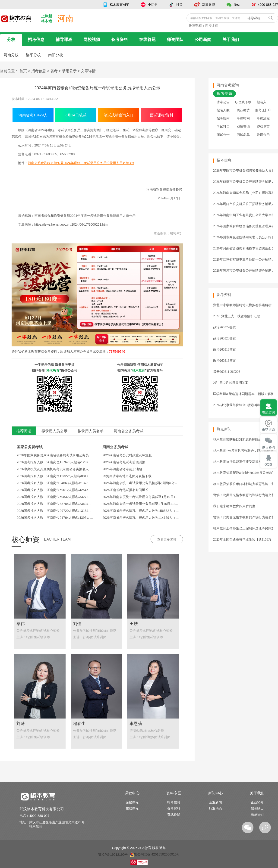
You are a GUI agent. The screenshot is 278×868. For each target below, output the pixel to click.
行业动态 (215, 808)
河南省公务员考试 (129, 431)
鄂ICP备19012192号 (113, 854)
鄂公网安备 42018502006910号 (155, 854)
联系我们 (257, 814)
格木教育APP (120, 5)
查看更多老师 (167, 539)
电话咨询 (269, 430)
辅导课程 (64, 40)
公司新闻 (203, 40)
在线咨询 (269, 412)
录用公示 (69, 71)
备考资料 (120, 40)
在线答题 (147, 40)
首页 (23, 71)
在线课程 (132, 808)
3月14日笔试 (76, 115)
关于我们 (231, 40)
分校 (11, 40)
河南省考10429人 (33, 115)
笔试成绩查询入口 (119, 115)
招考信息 (36, 40)
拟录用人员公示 (54, 431)
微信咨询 (269, 447)
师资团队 (175, 40)
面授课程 (212, 26)
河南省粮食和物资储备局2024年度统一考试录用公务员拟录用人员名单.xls (81, 163)
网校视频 (92, 40)
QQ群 (269, 465)
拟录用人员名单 (91, 431)
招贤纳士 (257, 808)
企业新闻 (215, 802)
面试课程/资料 (161, 115)
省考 (54, 71)
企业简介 (257, 802)
